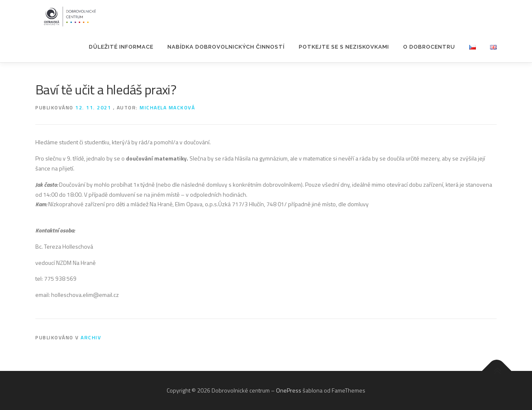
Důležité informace (121, 47)
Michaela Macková (167, 107)
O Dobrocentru (429, 47)
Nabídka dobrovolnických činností (226, 47)
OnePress (289, 390)
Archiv (91, 337)
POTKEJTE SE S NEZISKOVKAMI (344, 47)
